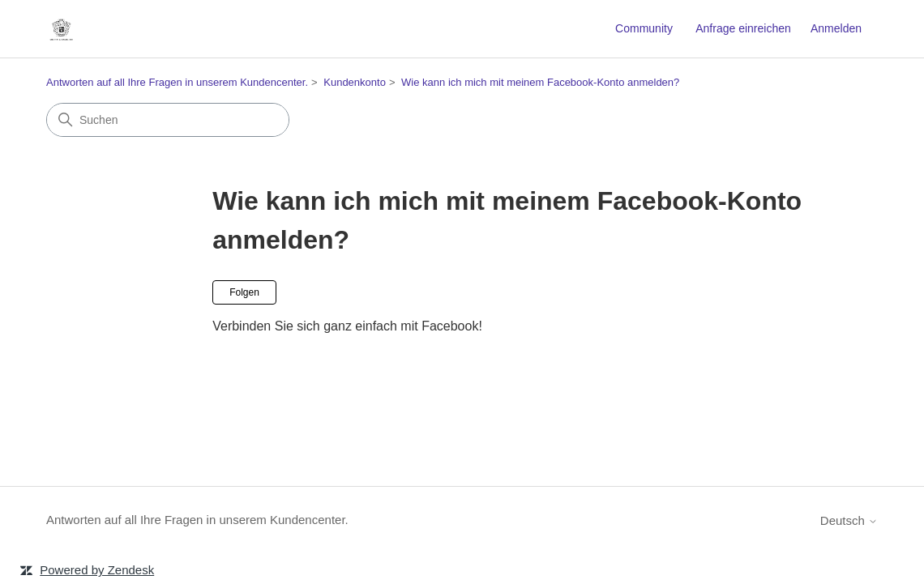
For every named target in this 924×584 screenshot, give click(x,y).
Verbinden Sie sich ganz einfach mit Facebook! (347, 326)
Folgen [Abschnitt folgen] (244, 292)
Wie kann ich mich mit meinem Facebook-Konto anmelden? (540, 82)
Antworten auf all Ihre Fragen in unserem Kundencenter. (177, 82)
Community (644, 28)
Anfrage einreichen (743, 28)
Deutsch (849, 520)
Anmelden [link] (836, 28)
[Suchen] (168, 120)
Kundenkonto (355, 82)
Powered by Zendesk (97, 570)
